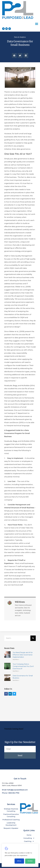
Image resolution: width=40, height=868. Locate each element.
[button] (37, 24)
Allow (19, 861)
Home (29, 835)
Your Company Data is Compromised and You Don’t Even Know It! (23, 666)
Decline (30, 861)
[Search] (33, 638)
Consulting (29, 838)
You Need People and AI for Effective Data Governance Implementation (23, 655)
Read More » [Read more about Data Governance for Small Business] (16, 680)
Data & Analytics (20, 37)
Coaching (29, 841)
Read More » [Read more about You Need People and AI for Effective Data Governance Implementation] (16, 659)
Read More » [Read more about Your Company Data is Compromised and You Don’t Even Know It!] (16, 671)
